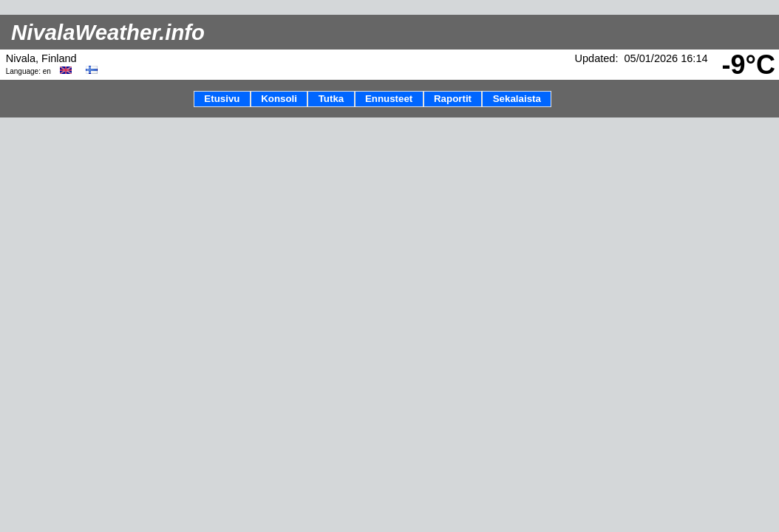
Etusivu (222, 99)
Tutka (331, 99)
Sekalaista (517, 99)
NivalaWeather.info (108, 32)
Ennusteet (389, 99)
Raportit (453, 99)
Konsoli (279, 99)
